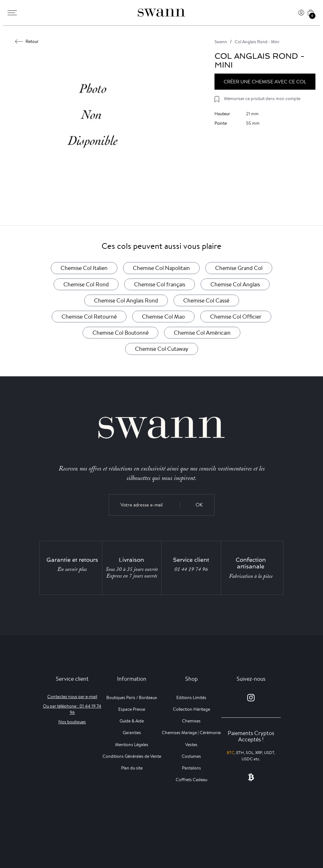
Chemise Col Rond (86, 284)
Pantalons (191, 768)
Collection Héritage (191, 709)
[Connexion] (301, 13)
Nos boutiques (72, 722)
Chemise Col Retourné (89, 316)
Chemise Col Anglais (235, 284)
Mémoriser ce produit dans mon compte (262, 99)
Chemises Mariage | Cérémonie (191, 733)
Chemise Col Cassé (206, 300)
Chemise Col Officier (236, 316)
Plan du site (132, 768)
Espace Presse (132, 709)
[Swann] (161, 13)
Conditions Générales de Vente (132, 756)
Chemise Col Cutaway (162, 349)
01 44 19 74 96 (191, 569)
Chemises (191, 721)
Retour (27, 41)
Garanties (132, 733)
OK (199, 505)
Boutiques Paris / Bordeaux (132, 697)
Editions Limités (191, 697)
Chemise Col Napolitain (161, 268)
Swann (221, 42)
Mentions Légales (132, 745)
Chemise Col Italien (84, 268)
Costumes (191, 756)
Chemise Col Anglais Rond (126, 300)
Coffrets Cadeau (191, 780)
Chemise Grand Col (239, 268)
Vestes (191, 745)
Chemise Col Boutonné (120, 332)
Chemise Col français (160, 284)
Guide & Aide (132, 721)
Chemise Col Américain (202, 332)
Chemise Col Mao (163, 316)
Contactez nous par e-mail (72, 697)
